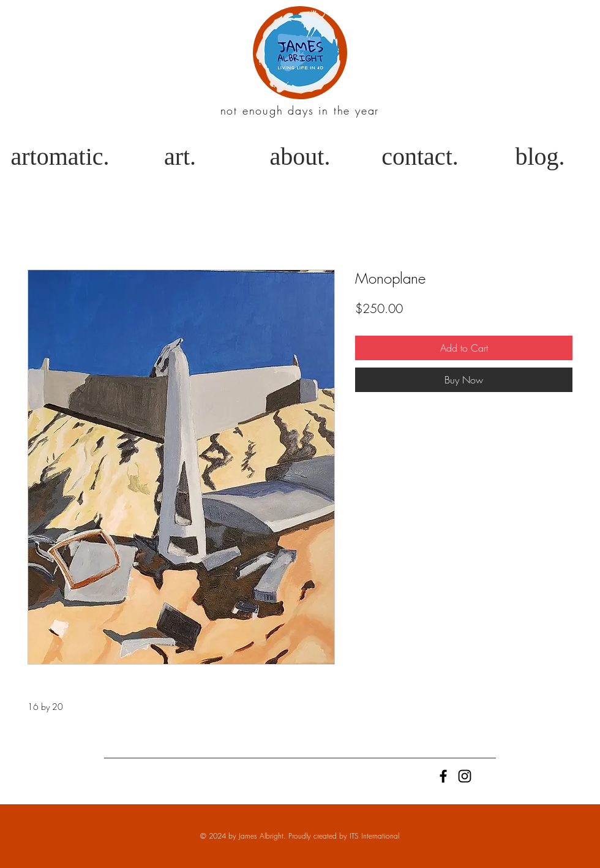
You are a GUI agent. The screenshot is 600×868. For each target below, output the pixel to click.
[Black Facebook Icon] (443, 776)
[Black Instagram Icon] (465, 776)
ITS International (374, 836)
